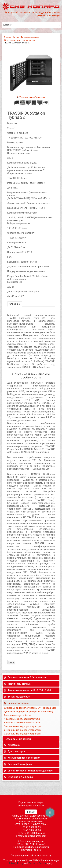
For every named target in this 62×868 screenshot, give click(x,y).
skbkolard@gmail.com (35, 836)
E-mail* (31, 812)
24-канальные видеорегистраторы (23, 730)
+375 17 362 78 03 (31, 827)
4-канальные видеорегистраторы (22, 719)
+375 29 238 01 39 (24, 824)
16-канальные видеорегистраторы (23, 726)
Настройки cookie (31, 850)
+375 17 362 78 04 (31, 830)
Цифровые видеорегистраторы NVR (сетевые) (29, 712)
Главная (8, 37)
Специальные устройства (18, 715)
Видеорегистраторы (30, 37)
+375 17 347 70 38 (27, 833)
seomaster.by (44, 855)
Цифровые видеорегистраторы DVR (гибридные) (30, 708)
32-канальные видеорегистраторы (20, 40)
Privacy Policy (16, 863)
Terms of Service (38, 863)
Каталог (16, 37)
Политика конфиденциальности (31, 847)
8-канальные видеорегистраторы (22, 723)
